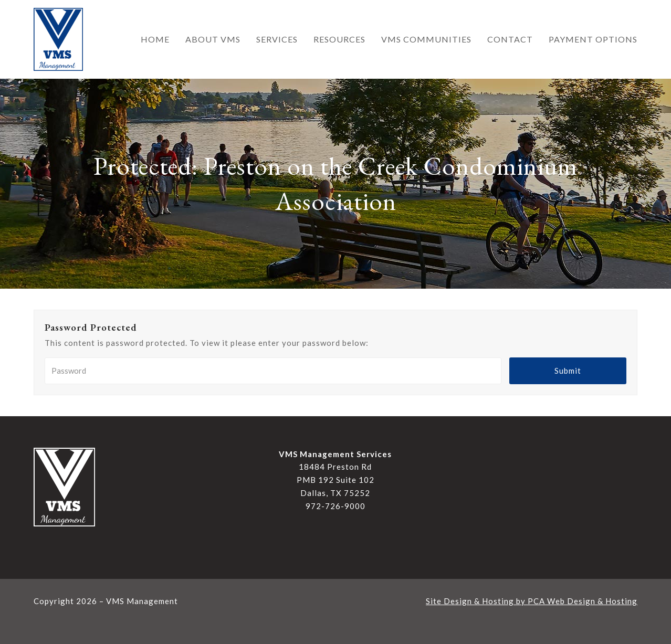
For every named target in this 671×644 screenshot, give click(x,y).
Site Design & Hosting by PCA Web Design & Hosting (532, 601)
